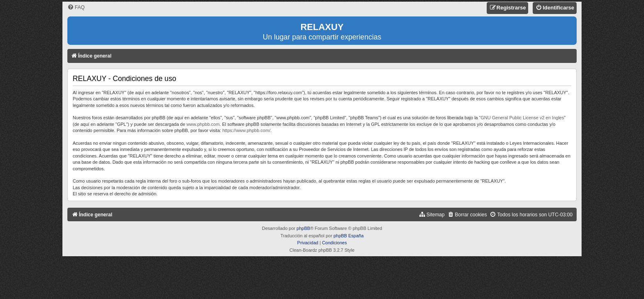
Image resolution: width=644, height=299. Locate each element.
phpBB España (348, 236)
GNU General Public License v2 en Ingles (522, 118)
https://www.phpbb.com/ (246, 130)
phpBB (303, 228)
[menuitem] (76, 8)
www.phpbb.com (203, 124)
